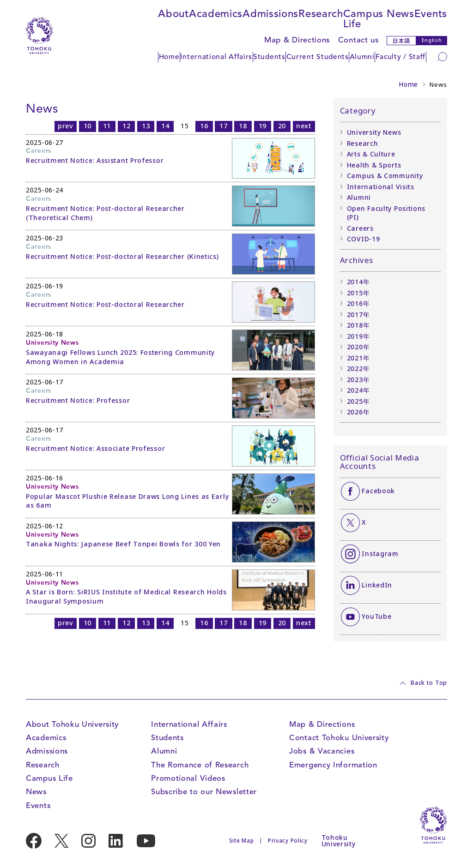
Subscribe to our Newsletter (204, 792)
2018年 (358, 325)
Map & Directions (297, 40)
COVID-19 (364, 239)
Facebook (378, 491)
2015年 (358, 293)
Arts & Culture (371, 154)
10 (88, 126)
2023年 (358, 380)
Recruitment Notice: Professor (78, 400)
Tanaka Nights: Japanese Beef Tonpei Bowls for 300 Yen (123, 544)
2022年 (358, 368)
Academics (216, 14)
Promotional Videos (188, 778)
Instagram (380, 554)
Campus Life (363, 19)
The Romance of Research (200, 765)
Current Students (318, 57)
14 (165, 126)
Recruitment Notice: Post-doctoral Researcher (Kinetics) (122, 256)
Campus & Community (385, 176)
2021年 (358, 358)
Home (169, 57)
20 (282, 126)
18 (243, 126)
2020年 (358, 347)
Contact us (358, 40)
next (304, 126)
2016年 (358, 303)
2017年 (358, 314)
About (173, 14)
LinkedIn (377, 585)
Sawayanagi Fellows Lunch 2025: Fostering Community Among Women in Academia (120, 357)
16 (204, 126)
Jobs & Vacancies (322, 751)
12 (126, 126)
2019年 (358, 336)
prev (66, 126)
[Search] (442, 57)
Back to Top (429, 683)
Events (431, 14)
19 (263, 126)
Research (321, 14)
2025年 (358, 401)
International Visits (381, 187)
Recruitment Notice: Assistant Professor (95, 160)
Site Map (242, 840)
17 (223, 126)
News (400, 14)
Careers (360, 228)
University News (374, 132)
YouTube (376, 616)
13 (146, 126)
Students (269, 57)
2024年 (358, 390)
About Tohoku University (72, 724)
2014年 (358, 282)
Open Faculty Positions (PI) (386, 213)
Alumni (362, 57)
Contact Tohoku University (339, 738)
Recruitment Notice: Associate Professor (95, 448)
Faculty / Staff (401, 57)
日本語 (401, 40)
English (432, 40)
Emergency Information (333, 765)
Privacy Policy (288, 840)
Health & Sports (374, 165)
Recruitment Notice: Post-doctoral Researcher (105, 304)
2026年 (358, 412)
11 (107, 126)
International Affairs (216, 57)
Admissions (270, 14)
